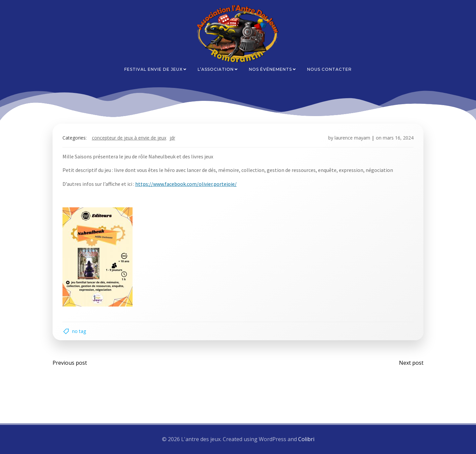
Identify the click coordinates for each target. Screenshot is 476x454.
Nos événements (273, 69)
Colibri (306, 439)
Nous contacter (329, 69)
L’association (218, 69)
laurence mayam (352, 138)
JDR (172, 138)
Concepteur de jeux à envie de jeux (129, 138)
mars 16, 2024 (398, 138)
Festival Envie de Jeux (156, 69)
